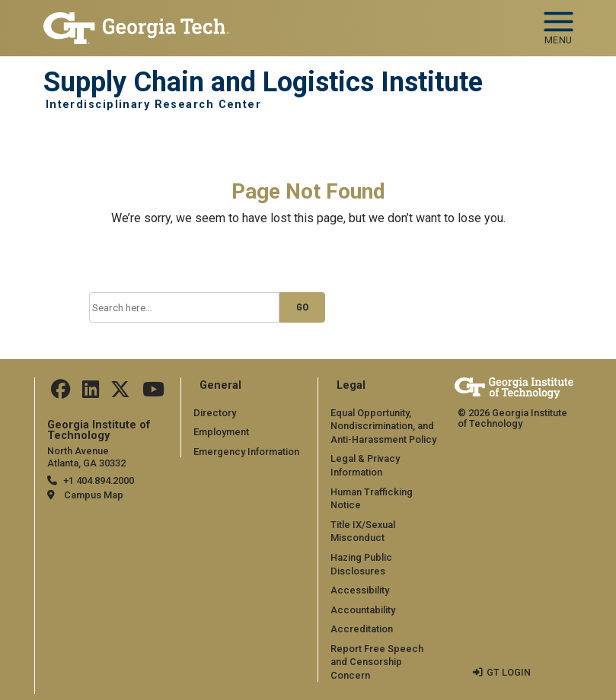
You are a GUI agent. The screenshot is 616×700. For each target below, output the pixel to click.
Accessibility (360, 590)
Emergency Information (246, 452)
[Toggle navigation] (559, 23)
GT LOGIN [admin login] (509, 672)
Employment (221, 432)
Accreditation (362, 629)
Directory (215, 413)
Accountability (363, 610)
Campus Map (94, 495)
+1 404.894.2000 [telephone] (99, 480)
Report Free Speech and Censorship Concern (377, 662)
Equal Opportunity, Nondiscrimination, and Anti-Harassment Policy (383, 426)
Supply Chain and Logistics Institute (263, 82)
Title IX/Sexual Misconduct (363, 531)
